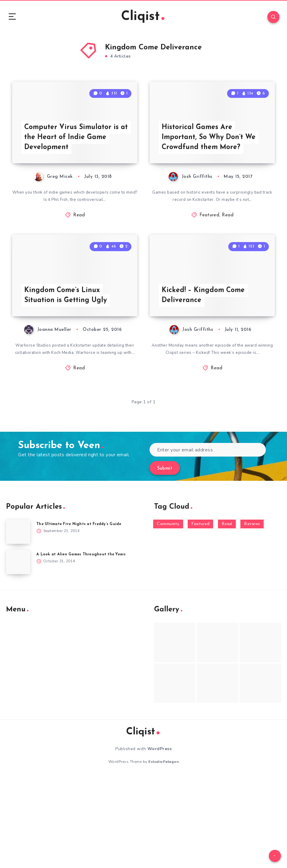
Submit (165, 559)
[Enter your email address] (208, 541)
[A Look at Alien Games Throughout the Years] (18, 653)
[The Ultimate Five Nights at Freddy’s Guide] (18, 623)
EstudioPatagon (163, 853)
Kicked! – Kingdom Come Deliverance (205, 378)
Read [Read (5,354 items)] (227, 615)
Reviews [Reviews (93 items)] (252, 615)
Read (79, 258)
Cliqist (143, 18)
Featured (209, 258)
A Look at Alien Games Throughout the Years (83, 645)
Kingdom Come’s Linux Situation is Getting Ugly (68, 378)
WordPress (160, 840)
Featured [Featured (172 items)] (200, 615)
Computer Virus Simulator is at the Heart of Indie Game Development (73, 179)
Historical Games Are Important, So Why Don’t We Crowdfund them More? (212, 179)
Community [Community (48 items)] (168, 615)
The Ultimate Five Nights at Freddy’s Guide (82, 615)
